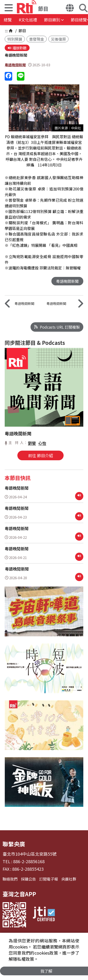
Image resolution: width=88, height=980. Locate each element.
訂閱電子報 (49, 879)
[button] (9, 8)
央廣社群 (69, 879)
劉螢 (32, 443)
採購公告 (28, 879)
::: (6, 31)
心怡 (42, 443)
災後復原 (58, 39)
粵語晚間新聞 (15, 65)
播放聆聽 (17, 48)
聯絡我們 (10, 879)
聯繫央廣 (14, 844)
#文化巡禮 (28, 20)
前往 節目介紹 (41, 455)
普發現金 (37, 39)
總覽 (8, 20)
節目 (22, 31)
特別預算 (15, 39)
